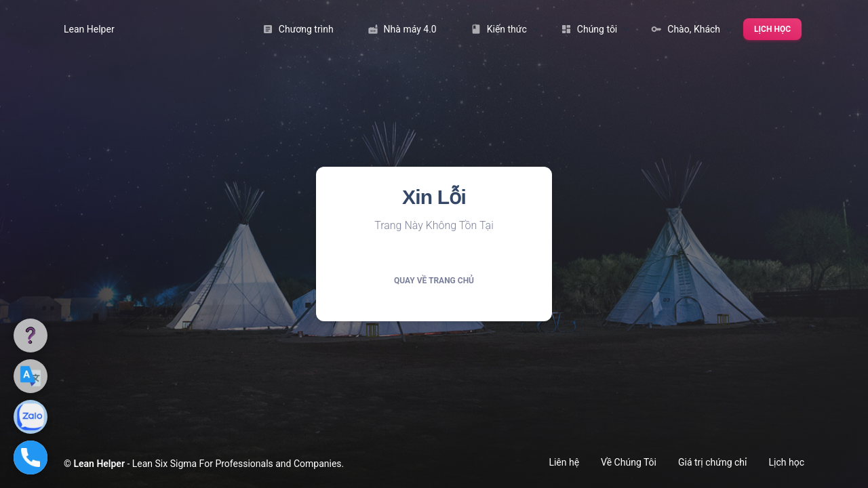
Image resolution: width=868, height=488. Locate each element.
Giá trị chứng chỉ (713, 462)
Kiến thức (505, 29)
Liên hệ (564, 462)
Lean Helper (89, 29)
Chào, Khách (692, 29)
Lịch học (772, 29)
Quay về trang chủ (434, 281)
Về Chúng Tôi (629, 462)
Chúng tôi (595, 29)
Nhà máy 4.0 (408, 29)
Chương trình (304, 29)
